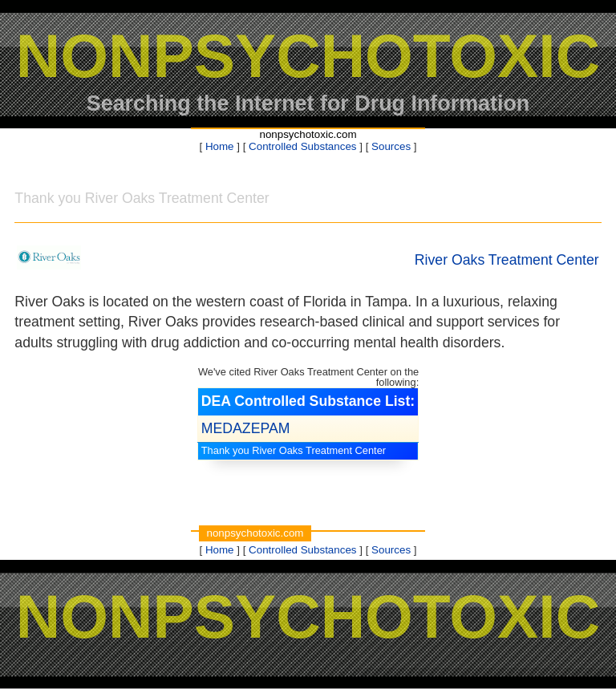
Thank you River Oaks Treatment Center (294, 450)
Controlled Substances (302, 146)
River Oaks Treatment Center (507, 260)
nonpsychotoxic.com (308, 134)
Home (220, 146)
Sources (391, 146)
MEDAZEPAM (246, 428)
